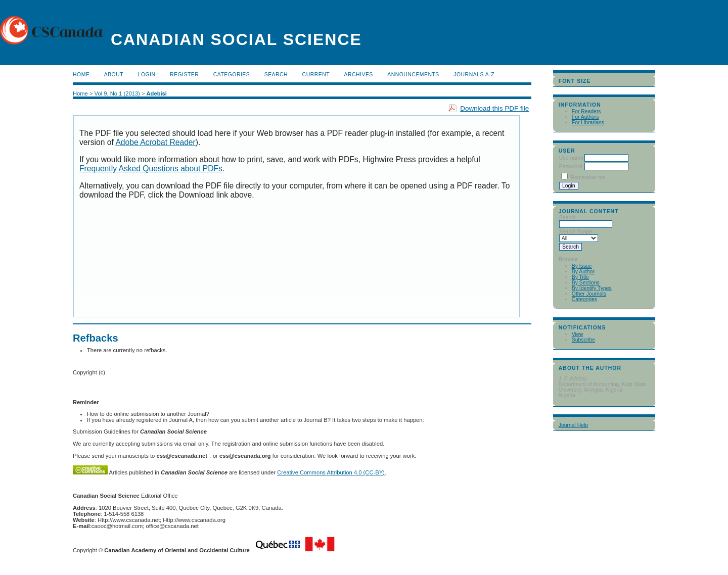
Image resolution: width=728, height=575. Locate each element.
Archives (359, 75)
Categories (584, 299)
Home (81, 75)
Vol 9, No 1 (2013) (117, 93)
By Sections (586, 283)
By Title (580, 277)
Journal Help (573, 425)
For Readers (586, 111)
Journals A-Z (474, 75)
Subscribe (583, 340)
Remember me (588, 178)
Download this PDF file (494, 108)
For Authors (585, 117)
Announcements (413, 75)
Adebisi (157, 93)
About (114, 75)
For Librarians (588, 123)
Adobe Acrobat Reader (155, 142)
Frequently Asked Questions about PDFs (151, 169)
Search (276, 75)
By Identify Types (592, 288)
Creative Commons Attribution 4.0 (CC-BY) (331, 472)
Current (316, 75)
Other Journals (589, 294)
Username (571, 158)
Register (184, 75)
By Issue (582, 266)
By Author (583, 272)
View (577, 334)
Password (571, 166)
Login (147, 75)
